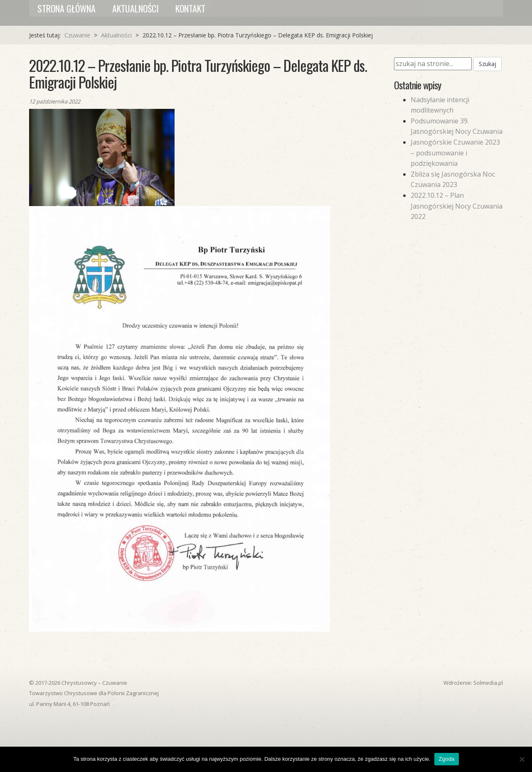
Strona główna (66, 8)
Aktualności (135, 8)
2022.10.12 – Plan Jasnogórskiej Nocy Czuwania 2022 (457, 206)
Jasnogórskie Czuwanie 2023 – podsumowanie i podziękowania (455, 153)
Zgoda (446, 759)
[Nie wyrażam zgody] (522, 759)
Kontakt (190, 8)
